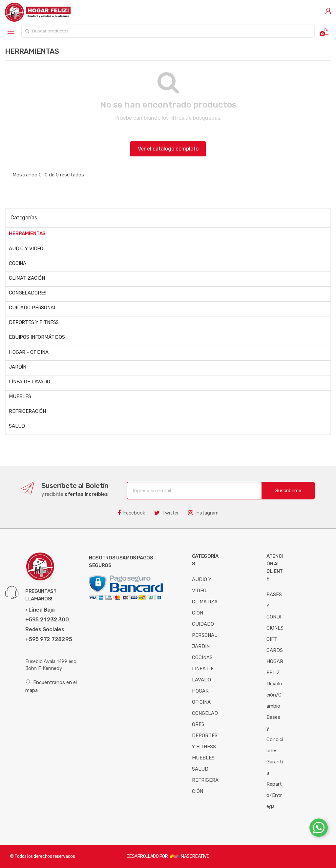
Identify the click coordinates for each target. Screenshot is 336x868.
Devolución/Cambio (274, 695)
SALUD (17, 426)
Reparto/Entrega (274, 795)
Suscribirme (288, 491)
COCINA (18, 263)
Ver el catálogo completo (168, 149)
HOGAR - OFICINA (29, 352)
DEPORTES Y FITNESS (34, 322)
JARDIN (201, 646)
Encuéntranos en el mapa (51, 686)
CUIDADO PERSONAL (33, 308)
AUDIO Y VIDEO (26, 249)
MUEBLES (20, 396)
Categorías (24, 218)
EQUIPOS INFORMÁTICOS (37, 337)
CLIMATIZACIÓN (27, 278)
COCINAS (202, 657)
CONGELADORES (28, 293)
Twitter (167, 513)
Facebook (131, 513)
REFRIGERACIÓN (27, 411)
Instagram (203, 513)
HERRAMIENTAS (27, 233)
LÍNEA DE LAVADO (30, 382)
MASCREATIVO (190, 856)
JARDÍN (18, 367)
